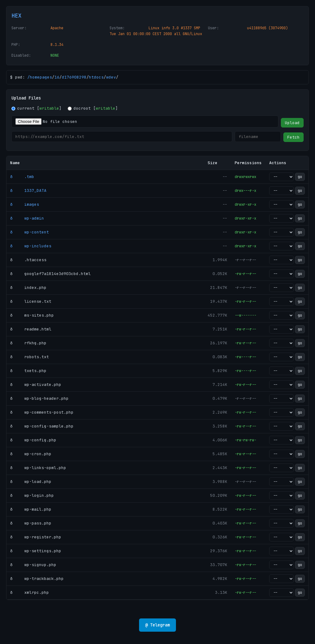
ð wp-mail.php (31, 509)
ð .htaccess (28, 260)
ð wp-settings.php (36, 551)
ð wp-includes (31, 246)
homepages (41, 77)
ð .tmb (22, 177)
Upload (292, 123)
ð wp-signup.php (33, 565)
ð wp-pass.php (31, 523)
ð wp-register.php (36, 537)
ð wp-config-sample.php (42, 426)
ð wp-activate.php (36, 385)
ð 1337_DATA (28, 190)
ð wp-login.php (32, 495)
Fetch (293, 137)
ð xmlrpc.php (30, 592)
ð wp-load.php (31, 482)
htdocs (96, 77)
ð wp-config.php (33, 440)
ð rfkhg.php (28, 343)
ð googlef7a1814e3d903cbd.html (50, 274)
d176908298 (74, 77)
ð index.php (28, 288)
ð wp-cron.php (31, 454)
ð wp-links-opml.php (38, 468)
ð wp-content (30, 232)
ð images (25, 204)
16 (57, 77)
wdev (111, 77)
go (300, 177)
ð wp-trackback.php (37, 579)
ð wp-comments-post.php (42, 412)
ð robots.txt (30, 357)
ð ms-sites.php (32, 315)
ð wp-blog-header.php (39, 398)
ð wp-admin (27, 218)
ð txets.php (28, 371)
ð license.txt (31, 301)
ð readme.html (31, 329)
